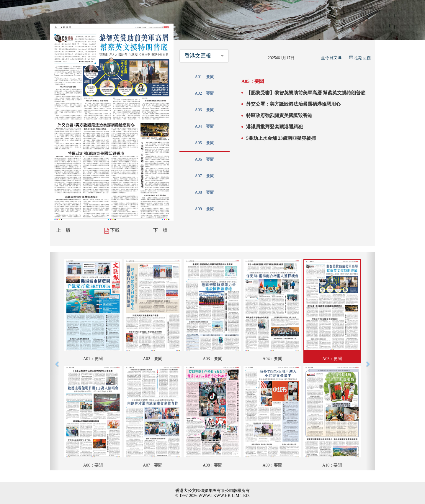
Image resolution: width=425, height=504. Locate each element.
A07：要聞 (205, 176)
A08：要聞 (205, 192)
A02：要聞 (205, 93)
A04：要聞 (205, 126)
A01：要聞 (205, 77)
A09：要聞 (205, 209)
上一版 (63, 230)
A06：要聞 (205, 159)
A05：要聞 (205, 143)
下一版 (160, 230)
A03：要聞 (205, 110)
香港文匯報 (198, 56)
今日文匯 (331, 58)
